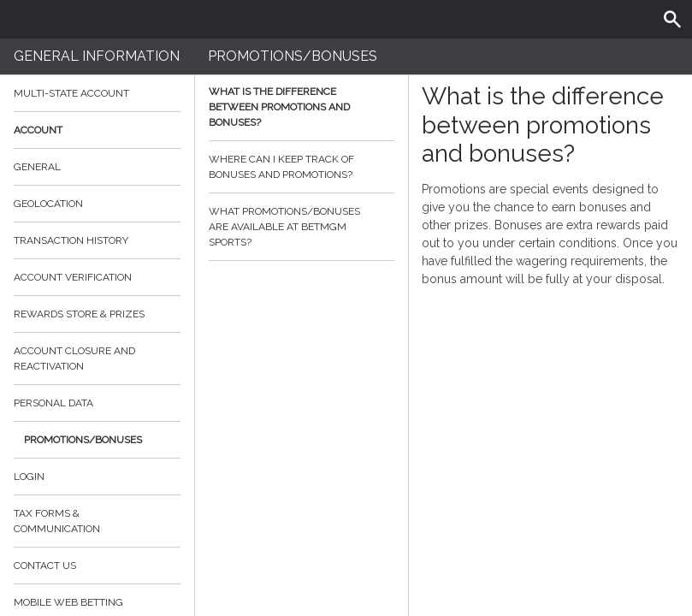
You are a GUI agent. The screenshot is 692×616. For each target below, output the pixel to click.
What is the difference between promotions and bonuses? (302, 107)
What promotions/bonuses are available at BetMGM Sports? (302, 227)
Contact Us (45, 566)
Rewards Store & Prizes (79, 314)
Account (97, 130)
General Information (97, 56)
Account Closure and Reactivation (74, 358)
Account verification (73, 277)
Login (29, 477)
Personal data (53, 403)
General (37, 167)
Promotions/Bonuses (83, 440)
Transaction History (71, 240)
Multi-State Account (71, 93)
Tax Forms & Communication (97, 521)
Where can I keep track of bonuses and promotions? (302, 167)
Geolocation (48, 204)
